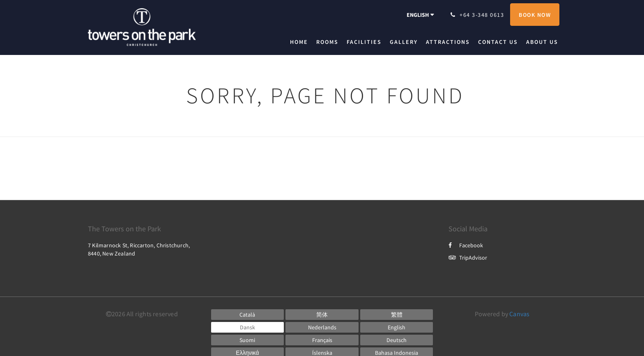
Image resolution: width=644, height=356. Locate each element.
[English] (397, 327)
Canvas (519, 314)
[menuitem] (301, 42)
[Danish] (248, 327)
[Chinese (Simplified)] (322, 315)
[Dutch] (322, 327)
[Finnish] (248, 340)
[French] (322, 340)
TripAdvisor (468, 258)
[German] (397, 340)
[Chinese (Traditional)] (397, 315)
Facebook (466, 245)
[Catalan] (248, 315)
